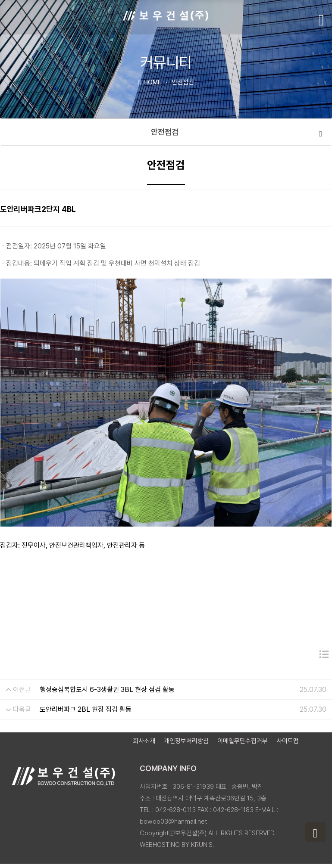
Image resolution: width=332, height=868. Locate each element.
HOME (149, 82)
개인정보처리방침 (186, 741)
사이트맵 (288, 741)
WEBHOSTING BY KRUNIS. (177, 845)
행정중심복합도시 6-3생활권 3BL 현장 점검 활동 (107, 690)
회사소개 (144, 741)
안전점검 (236, 133)
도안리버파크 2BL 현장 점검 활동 (86, 709)
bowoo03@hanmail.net (173, 821)
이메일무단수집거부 (243, 741)
